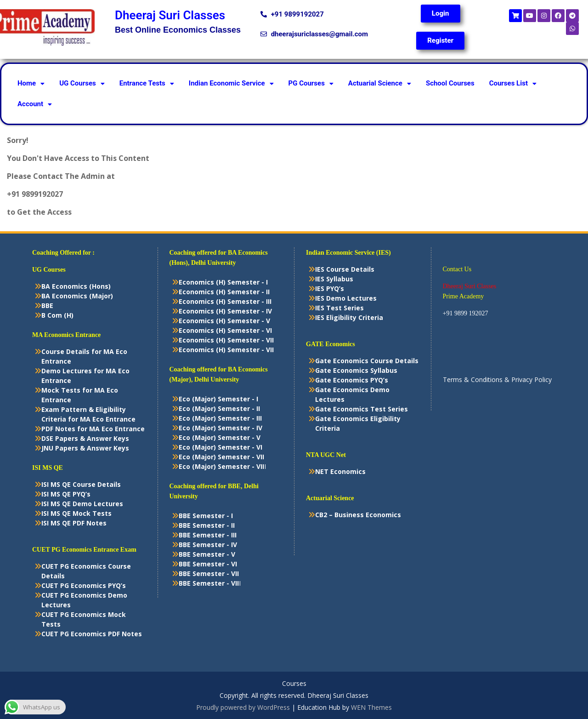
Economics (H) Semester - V (224, 321)
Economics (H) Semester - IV (225, 311)
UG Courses (82, 83)
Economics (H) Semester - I (223, 282)
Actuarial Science (380, 83)
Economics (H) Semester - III (225, 301)
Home (31, 83)
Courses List (513, 83)
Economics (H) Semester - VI (225, 330)
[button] (31, 83)
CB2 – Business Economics (358, 515)
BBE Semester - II (207, 525)
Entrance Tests (147, 83)
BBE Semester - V (207, 554)
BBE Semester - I (206, 516)
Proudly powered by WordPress (243, 707)
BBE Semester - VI (208, 564)
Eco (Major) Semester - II (219, 408)
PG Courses (311, 83)
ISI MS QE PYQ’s (66, 494)
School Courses (450, 83)
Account (35, 104)
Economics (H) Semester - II (224, 292)
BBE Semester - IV (208, 545)
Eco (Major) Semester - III (220, 418)
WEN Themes (371, 707)
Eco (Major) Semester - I (218, 399)
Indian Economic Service (231, 83)
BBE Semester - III (208, 535)
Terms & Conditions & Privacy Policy (497, 379)
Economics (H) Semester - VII (226, 340)
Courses (294, 684)
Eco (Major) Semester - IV (220, 428)
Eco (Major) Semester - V (220, 437)
